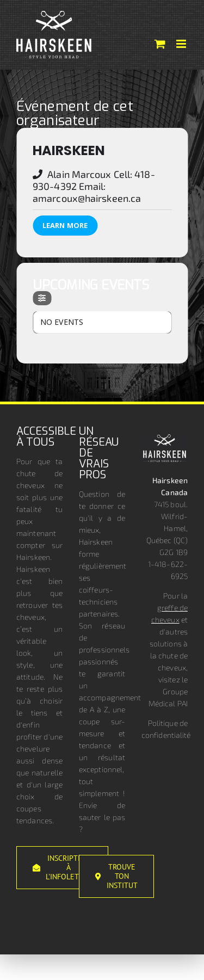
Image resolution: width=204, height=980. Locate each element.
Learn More (65, 225)
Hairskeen (69, 150)
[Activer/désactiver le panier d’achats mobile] (160, 44)
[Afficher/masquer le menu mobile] (182, 44)
